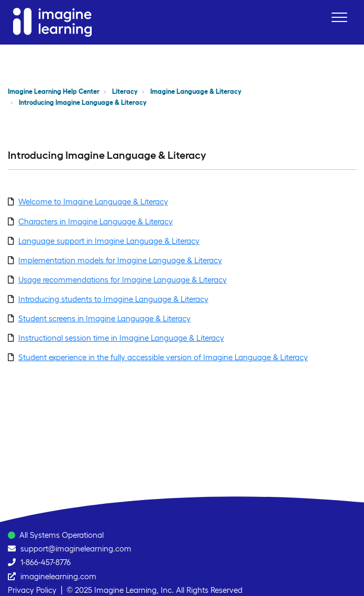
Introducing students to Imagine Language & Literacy (113, 299)
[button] (339, 17)
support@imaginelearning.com (76, 549)
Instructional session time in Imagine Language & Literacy (121, 338)
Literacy (125, 91)
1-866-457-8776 (46, 562)
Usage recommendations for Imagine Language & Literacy (123, 280)
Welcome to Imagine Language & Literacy (93, 202)
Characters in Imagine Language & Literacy (96, 221)
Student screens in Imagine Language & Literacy (104, 318)
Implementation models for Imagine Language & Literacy (120, 260)
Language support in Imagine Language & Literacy (109, 241)
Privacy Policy (32, 590)
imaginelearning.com (58, 576)
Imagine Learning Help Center (54, 91)
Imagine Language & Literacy (196, 91)
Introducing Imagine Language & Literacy (83, 102)
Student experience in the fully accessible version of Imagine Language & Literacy (163, 357)
